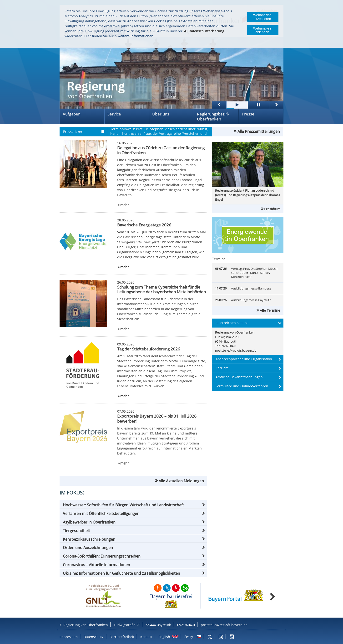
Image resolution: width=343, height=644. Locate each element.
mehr (125, 205)
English (164, 637)
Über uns (161, 114)
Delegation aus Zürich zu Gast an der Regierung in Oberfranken (161, 150)
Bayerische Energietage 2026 (144, 225)
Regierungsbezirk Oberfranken (213, 116)
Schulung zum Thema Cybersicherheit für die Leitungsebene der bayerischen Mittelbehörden (161, 289)
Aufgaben (72, 114)
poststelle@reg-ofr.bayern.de (224, 625)
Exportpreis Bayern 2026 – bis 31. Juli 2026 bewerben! (157, 418)
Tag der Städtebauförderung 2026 (149, 349)
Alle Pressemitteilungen (259, 131)
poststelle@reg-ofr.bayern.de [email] (236, 351)
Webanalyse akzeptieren (262, 17)
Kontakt (146, 637)
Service (114, 114)
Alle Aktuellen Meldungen (181, 481)
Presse (248, 114)
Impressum (69, 637)
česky (189, 637)
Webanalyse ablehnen (262, 30)
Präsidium (272, 209)
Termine (219, 259)
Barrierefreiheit (122, 637)
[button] (133, 505)
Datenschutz (94, 637)
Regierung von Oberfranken (86, 625)
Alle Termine (270, 310)
